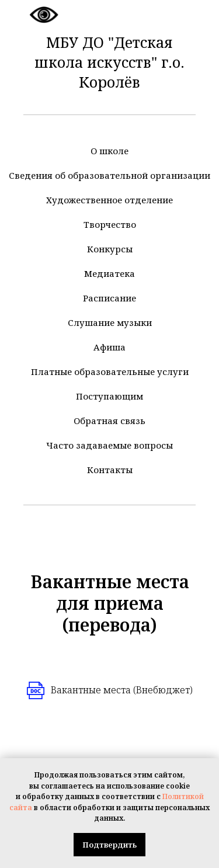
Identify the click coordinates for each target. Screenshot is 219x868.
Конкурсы (110, 249)
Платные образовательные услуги (110, 371)
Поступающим (109, 396)
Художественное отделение (109, 200)
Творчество (110, 224)
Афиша (109, 347)
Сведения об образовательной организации (109, 175)
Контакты (110, 470)
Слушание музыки (110, 322)
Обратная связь (109, 421)
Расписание (109, 298)
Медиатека (109, 273)
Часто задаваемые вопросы (109, 445)
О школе (109, 151)
